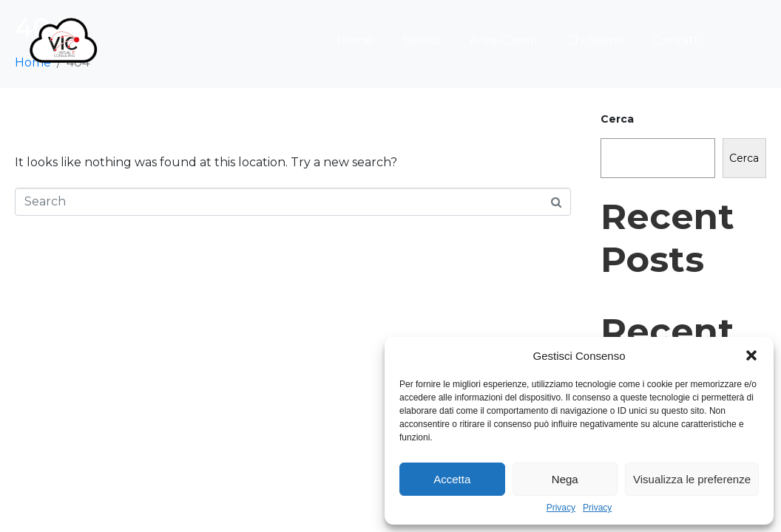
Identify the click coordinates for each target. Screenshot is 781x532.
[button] (751, 355)
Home (355, 40)
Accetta (452, 479)
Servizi (421, 40)
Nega (565, 479)
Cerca (617, 119)
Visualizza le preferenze (692, 479)
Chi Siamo (595, 40)
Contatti (677, 40)
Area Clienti (503, 40)
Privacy (561, 508)
